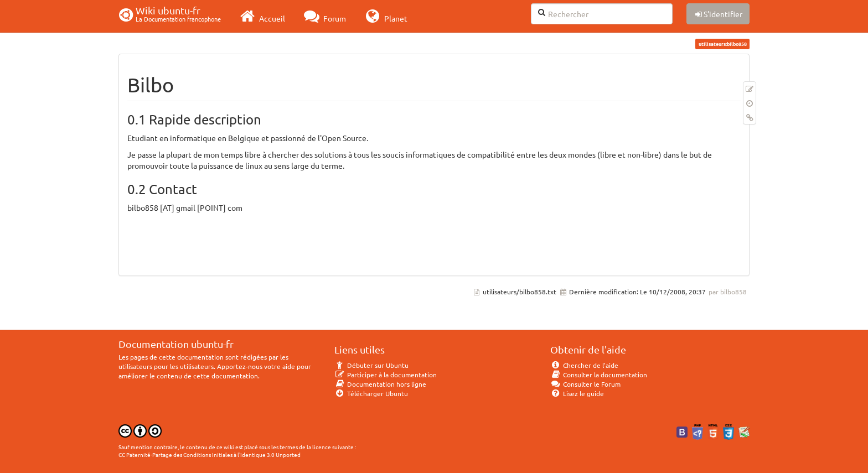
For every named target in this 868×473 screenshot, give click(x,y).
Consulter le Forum (585, 384)
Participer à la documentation (386, 375)
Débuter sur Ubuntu (371, 365)
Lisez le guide (577, 393)
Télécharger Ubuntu (371, 393)
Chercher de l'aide (584, 365)
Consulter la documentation (599, 375)
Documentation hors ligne (380, 384)
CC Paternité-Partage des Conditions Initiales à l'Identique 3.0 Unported (210, 454)
